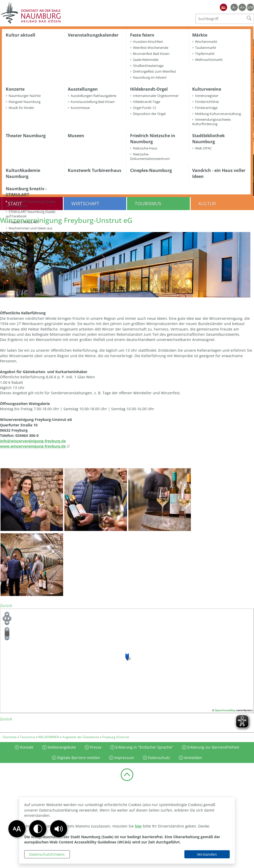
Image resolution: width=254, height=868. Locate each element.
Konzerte (15, 89)
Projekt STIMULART (24, 222)
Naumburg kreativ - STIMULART (26, 192)
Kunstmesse (80, 108)
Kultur (207, 204)
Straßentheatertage (148, 66)
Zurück (6, 606)
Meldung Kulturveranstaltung (218, 114)
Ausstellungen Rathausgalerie (93, 96)
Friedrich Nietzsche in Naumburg (153, 139)
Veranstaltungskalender (93, 35)
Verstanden (207, 854)
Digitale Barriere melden (78, 758)
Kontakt (26, 747)
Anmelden (193, 758)
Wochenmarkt (206, 42)
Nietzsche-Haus (145, 148)
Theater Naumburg (26, 136)
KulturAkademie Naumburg (23, 173)
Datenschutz (159, 758)
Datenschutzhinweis (47, 854)
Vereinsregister (207, 96)
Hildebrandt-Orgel (149, 89)
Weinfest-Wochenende (151, 48)
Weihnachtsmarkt (209, 60)
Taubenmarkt (206, 48)
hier (138, 826)
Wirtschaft (85, 204)
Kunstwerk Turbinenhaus (95, 170)
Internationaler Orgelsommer (156, 96)
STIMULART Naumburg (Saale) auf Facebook (31, 214)
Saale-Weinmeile (146, 60)
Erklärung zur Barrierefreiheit (213, 747)
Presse (95, 747)
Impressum (124, 758)
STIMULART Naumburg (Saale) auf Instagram (31, 204)
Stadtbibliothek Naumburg (208, 139)
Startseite (10, 737)
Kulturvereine (207, 89)
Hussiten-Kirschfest (148, 42)
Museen (76, 136)
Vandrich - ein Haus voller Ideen (219, 173)
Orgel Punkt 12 (144, 108)
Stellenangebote (61, 747)
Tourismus (148, 204)
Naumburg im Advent (150, 77)
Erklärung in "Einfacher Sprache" (144, 747)
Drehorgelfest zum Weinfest (155, 71)
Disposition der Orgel (149, 114)
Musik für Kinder (21, 108)
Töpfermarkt (205, 54)
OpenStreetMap (225, 710)
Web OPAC (203, 148)
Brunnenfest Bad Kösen (151, 54)
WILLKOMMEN (49, 737)
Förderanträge (206, 108)
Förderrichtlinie (207, 102)
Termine (15, 238)
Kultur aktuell (20, 35)
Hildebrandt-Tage (147, 102)
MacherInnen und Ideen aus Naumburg (29, 230)
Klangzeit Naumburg (25, 102)
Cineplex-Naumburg (151, 170)
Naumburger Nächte (25, 96)
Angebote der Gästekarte (81, 737)
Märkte (200, 35)
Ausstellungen (83, 89)
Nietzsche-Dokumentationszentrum (150, 156)
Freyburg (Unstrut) (116, 737)
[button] (59, 829)
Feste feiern (142, 35)
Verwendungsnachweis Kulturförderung (211, 122)
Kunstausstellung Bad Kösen (93, 102)
